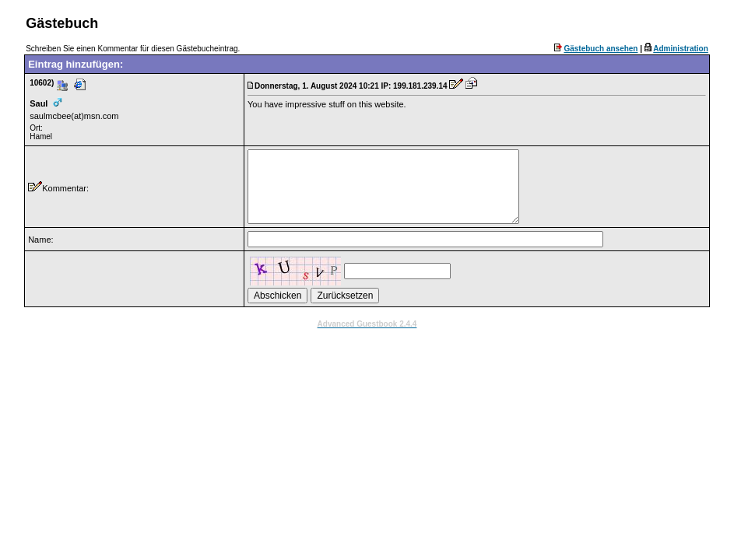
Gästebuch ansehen (601, 49)
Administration (681, 49)
